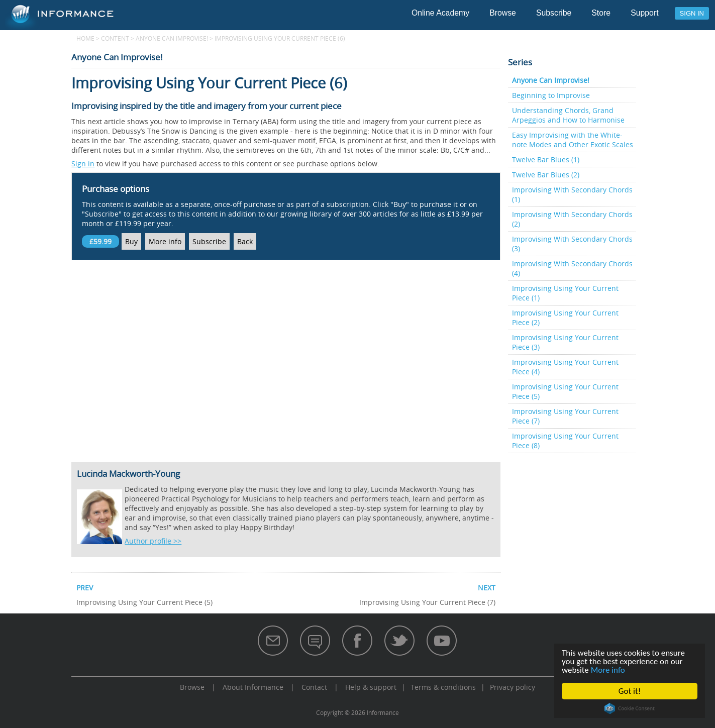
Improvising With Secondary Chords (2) (572, 219)
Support (644, 13)
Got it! (630, 691)
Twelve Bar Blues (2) (546, 175)
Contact (314, 687)
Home (85, 38)
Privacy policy (513, 687)
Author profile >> (153, 541)
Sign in (692, 13)
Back (245, 241)
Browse (503, 13)
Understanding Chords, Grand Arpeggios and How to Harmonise (568, 115)
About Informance (253, 687)
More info (608, 670)
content (115, 38)
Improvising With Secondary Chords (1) (572, 194)
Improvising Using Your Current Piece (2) (565, 318)
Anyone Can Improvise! (172, 38)
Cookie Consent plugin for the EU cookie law (630, 708)
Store (601, 13)
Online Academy (440, 13)
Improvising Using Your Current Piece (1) (565, 293)
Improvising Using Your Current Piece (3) (565, 342)
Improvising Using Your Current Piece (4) (565, 367)
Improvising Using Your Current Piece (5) (565, 391)
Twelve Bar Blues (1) (546, 160)
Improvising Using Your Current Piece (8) (565, 441)
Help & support (371, 687)
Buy (131, 241)
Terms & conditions (443, 687)
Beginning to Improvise (551, 95)
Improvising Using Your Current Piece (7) (565, 416)
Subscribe (554, 13)
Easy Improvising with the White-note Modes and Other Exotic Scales (573, 140)
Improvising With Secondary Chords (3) (572, 244)
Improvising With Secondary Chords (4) (572, 268)
